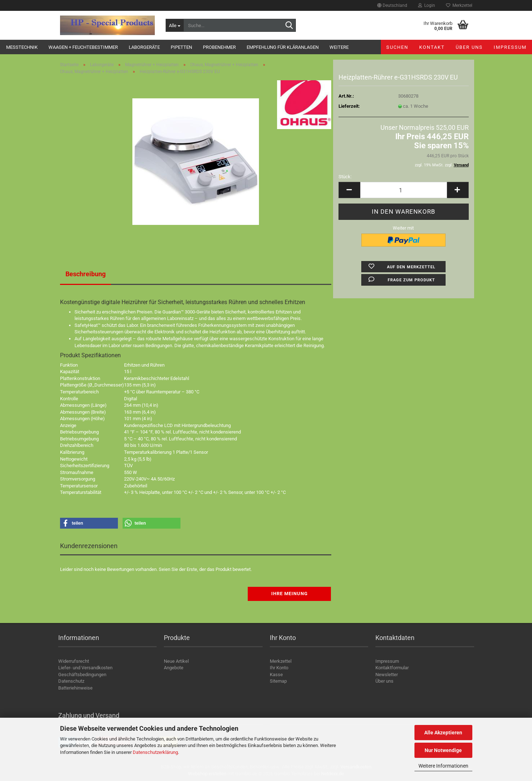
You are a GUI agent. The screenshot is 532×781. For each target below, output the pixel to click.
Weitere (339, 47)
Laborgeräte (144, 47)
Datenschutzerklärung (155, 752)
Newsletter (387, 675)
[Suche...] (175, 25)
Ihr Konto (279, 668)
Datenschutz (71, 681)
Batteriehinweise (75, 688)
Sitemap (278, 681)
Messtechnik (22, 47)
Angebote (174, 668)
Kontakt (432, 47)
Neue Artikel (176, 661)
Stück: (345, 177)
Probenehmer (219, 47)
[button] (392, 5)
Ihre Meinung (290, 594)
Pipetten (181, 47)
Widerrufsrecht (74, 661)
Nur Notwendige (443, 750)
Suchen (397, 47)
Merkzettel (459, 5)
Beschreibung (86, 274)
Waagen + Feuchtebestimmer (83, 47)
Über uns (469, 47)
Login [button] (427, 5)
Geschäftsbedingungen (82, 675)
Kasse (276, 675)
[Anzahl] (404, 190)
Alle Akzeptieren (443, 733)
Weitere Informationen (443, 766)
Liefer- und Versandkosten (85, 668)
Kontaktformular (392, 668)
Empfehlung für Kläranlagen (283, 47)
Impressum (510, 47)
